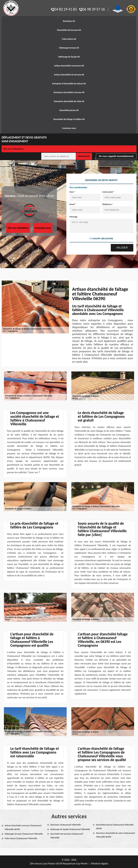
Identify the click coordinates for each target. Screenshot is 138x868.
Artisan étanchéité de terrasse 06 (69, 75)
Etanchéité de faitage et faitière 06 (69, 119)
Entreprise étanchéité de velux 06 (69, 101)
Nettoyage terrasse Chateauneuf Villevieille (24, 834)
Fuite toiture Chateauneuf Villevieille (21, 838)
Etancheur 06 (69, 21)
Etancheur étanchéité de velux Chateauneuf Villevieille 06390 (115, 835)
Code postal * (108, 192)
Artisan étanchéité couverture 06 (69, 66)
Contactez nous (69, 128)
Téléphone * (108, 204)
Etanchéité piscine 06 (69, 110)
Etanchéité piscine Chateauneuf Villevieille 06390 (115, 827)
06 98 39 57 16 (92, 9)
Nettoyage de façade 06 (69, 57)
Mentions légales (100, 864)
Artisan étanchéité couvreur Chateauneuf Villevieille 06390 (23, 827)
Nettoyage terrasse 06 (69, 48)
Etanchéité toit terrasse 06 (69, 30)
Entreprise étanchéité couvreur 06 (69, 92)
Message (73, 217)
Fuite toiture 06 (69, 39)
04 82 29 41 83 (64, 9)
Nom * (72, 192)
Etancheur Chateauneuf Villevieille (66, 825)
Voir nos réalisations (13, 149)
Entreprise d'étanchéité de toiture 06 (69, 84)
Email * (73, 204)
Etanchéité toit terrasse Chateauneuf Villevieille (67, 836)
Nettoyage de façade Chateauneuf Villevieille (70, 829)
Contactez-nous (43, 228)
